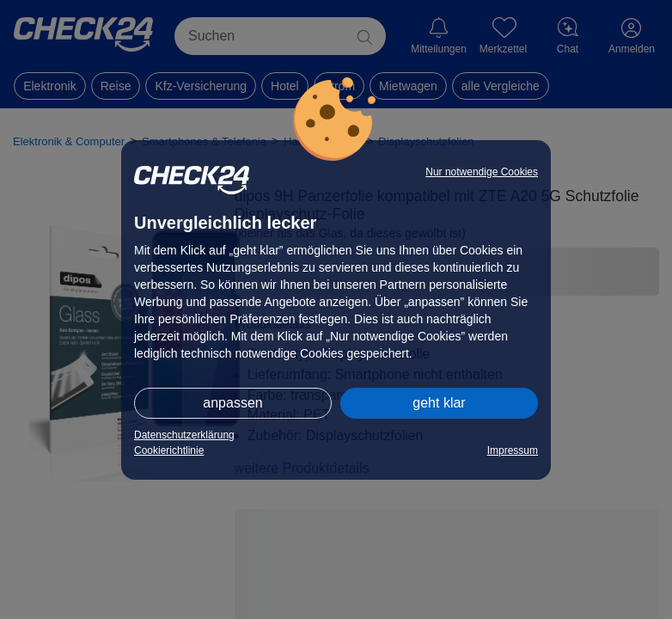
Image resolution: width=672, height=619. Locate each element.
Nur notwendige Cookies (482, 172)
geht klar (439, 403)
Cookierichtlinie (169, 450)
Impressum (513, 450)
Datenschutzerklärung (184, 435)
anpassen (232, 403)
